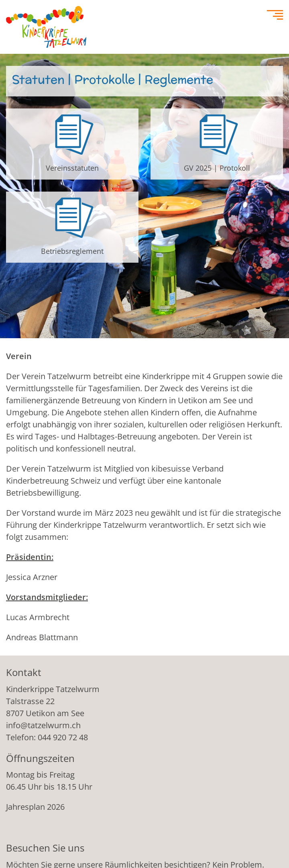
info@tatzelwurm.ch (43, 725)
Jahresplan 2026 (35, 807)
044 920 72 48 (63, 737)
